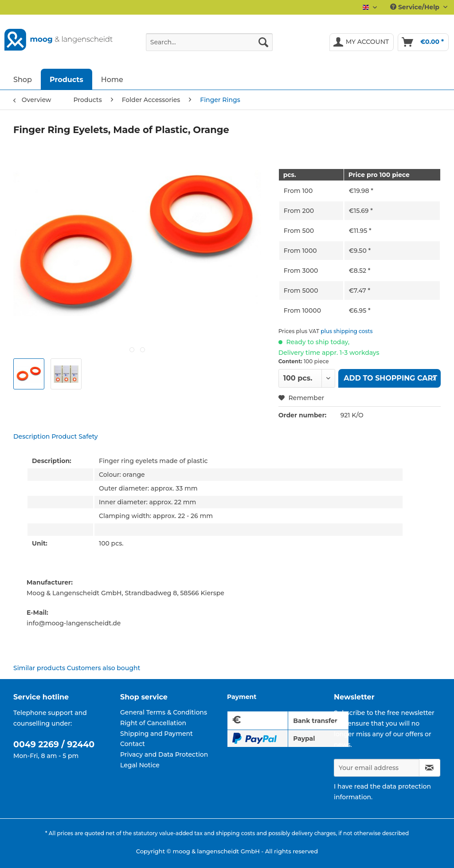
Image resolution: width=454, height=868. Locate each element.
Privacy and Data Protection (164, 754)
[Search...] (209, 42)
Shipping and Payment (157, 734)
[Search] (263, 42)
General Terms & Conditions (164, 712)
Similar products (39, 668)
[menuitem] (209, 46)
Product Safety (75, 436)
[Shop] (23, 79)
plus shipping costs (346, 331)
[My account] (362, 42)
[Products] (67, 79)
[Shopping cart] (423, 42)
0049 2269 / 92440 (54, 744)
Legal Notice (140, 765)
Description (31, 436)
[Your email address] (377, 768)
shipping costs (235, 833)
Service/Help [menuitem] (416, 7)
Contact (133, 744)
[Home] (112, 79)
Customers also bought (104, 668)
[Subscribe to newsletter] (430, 768)
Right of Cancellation (153, 723)
